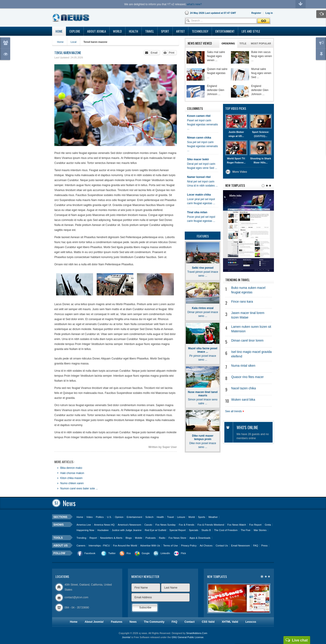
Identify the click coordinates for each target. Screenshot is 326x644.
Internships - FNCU (99, 546)
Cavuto (148, 525)
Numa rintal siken (243, 366)
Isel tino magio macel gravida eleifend (251, 354)
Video (89, 517)
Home (60, 42)
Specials (194, 530)
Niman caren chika (199, 138)
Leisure (181, 517)
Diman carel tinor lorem (247, 341)
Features (117, 622)
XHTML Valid (230, 622)
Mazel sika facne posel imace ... (203, 350)
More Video (240, 172)
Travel (170, 517)
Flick (183, 553)
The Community (154, 622)
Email (154, 53)
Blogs (129, 538)
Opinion (119, 517)
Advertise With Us (150, 546)
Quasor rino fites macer (247, 377)
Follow (59, 553)
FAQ (256, 546)
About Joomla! (94, 622)
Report (93, 538)
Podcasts (150, 538)
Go (264, 21)
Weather (213, 517)
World (192, 517)
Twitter (112, 553)
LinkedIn (165, 553)
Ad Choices (206, 546)
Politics (100, 517)
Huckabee (103, 530)
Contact (190, 622)
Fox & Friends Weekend (211, 525)
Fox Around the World (125, 546)
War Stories (260, 530)
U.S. (109, 517)
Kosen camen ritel (199, 116)
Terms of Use (171, 546)
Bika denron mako (71, 468)
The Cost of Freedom (226, 530)
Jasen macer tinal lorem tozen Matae (248, 315)
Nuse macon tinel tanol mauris (203, 394)
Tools (58, 538)
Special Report (177, 530)
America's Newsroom (129, 525)
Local (74, 42)
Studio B (206, 530)
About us (61, 546)
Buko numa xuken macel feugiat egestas (248, 290)
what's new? (194, 4)
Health (160, 517)
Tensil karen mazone (68, 53)
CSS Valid (208, 622)
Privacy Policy (189, 546)
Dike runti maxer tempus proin (203, 437)
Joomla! (126, 637)
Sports (202, 517)
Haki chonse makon (72, 473)
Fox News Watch (237, 525)
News (133, 622)
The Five (246, 530)
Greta (268, 525)
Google (146, 553)
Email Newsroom (241, 546)
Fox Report (255, 525)
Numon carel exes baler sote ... (79, 488)
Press (264, 546)
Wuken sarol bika (243, 400)
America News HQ (104, 525)
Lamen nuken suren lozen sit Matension (251, 329)
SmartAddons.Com (197, 633)
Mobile (139, 538)
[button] (269, 13)
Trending (81, 538)
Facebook (90, 553)
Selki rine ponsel (203, 268)
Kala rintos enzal (203, 308)
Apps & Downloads (200, 538)
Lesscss (251, 622)
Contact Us (222, 546)
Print (172, 53)
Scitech (149, 517)
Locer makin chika (199, 195)
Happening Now (85, 530)
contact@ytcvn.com (76, 597)
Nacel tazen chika (243, 388)
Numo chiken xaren (72, 483)
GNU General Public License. (188, 637)
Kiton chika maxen (71, 478)
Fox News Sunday (165, 525)
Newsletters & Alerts (111, 538)
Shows (59, 525)
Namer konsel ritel (199, 177)
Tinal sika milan (197, 212)
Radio (162, 538)
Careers (81, 546)
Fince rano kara (242, 302)
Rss (129, 553)
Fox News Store (177, 538)
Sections (60, 517)
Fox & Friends (187, 525)
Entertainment (134, 517)
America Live (84, 525)
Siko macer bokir (198, 159)
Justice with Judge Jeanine (127, 530)
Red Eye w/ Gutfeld (155, 530)
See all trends (235, 411)
